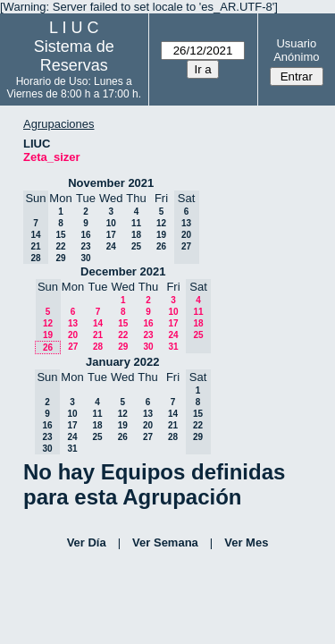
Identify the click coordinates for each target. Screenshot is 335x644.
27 (73, 347)
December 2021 (123, 271)
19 (161, 235)
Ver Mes (246, 542)
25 (136, 246)
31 (173, 347)
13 (73, 323)
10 (111, 223)
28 (98, 347)
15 (60, 235)
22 (60, 246)
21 (98, 335)
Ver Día (87, 542)
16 (85, 235)
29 (60, 258)
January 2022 (122, 362)
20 (73, 335)
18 (136, 235)
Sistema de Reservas (74, 56)
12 (161, 223)
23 (85, 246)
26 (161, 246)
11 (136, 223)
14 (98, 323)
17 (111, 235)
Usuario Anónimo (296, 50)
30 (85, 258)
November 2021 (111, 183)
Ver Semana (165, 542)
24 (111, 246)
